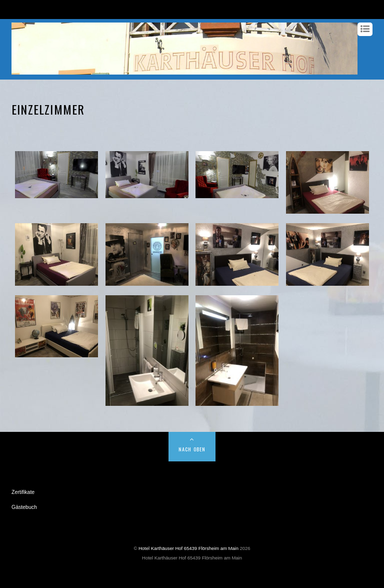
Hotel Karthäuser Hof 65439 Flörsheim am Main (188, 548)
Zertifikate (23, 492)
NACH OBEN (192, 449)
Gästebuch (24, 507)
